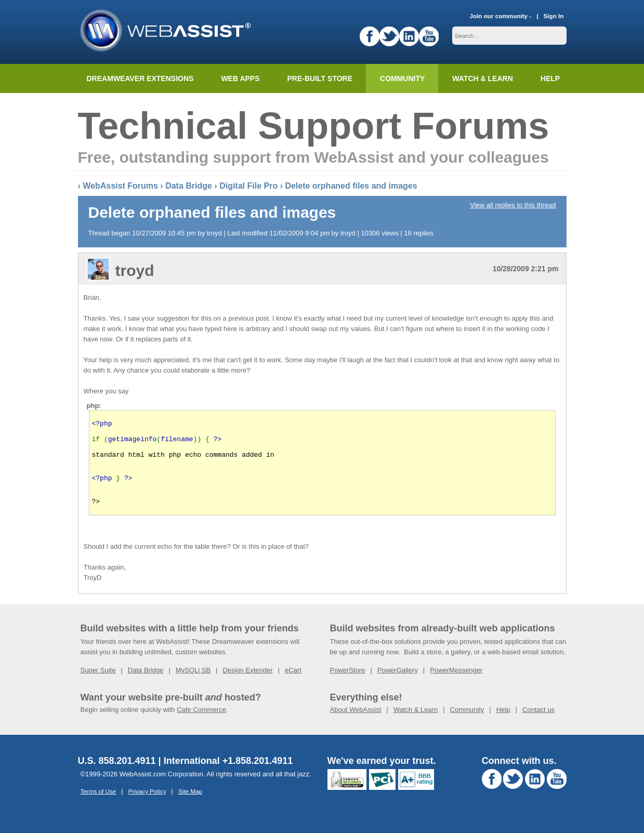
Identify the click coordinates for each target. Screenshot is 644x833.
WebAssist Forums (120, 186)
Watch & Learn (482, 78)
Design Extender (247, 687)
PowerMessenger (456, 687)
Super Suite (98, 687)
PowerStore (348, 687)
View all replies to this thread (513, 205)
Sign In (554, 16)
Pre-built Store (320, 78)
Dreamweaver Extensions (140, 78)
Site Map (190, 808)
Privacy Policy (147, 808)
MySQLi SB (193, 687)
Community (402, 78)
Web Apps (240, 78)
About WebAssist (356, 727)
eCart (293, 687)
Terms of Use (98, 808)
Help (503, 727)
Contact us (538, 727)
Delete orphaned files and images (351, 186)
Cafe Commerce (201, 727)
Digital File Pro (248, 186)
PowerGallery (398, 687)
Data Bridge (189, 186)
